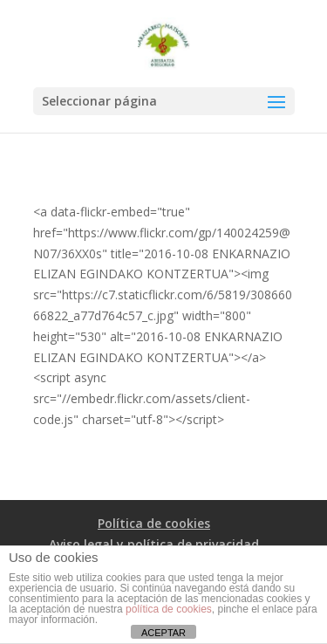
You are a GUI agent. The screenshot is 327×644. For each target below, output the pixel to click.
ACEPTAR (163, 633)
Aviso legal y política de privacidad (154, 544)
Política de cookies (154, 523)
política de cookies (169, 609)
